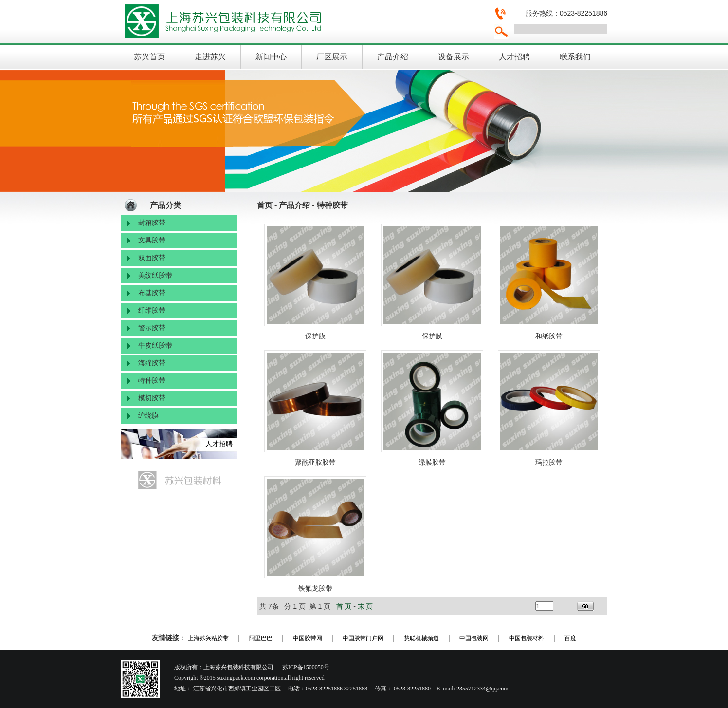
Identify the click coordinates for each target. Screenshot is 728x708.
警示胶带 (152, 328)
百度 (570, 638)
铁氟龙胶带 (315, 588)
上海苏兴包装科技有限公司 (303, 21)
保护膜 (315, 336)
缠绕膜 (148, 416)
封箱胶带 (152, 223)
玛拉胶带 (549, 462)
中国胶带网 (308, 638)
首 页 (344, 606)
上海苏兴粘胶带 (208, 638)
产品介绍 (393, 57)
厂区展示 (332, 57)
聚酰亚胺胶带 (315, 462)
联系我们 (575, 57)
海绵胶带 (152, 363)
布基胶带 (152, 293)
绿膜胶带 (432, 462)
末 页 (365, 606)
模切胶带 (152, 398)
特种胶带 (152, 381)
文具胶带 (152, 240)
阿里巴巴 (261, 638)
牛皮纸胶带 (155, 345)
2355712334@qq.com (482, 689)
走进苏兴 (210, 57)
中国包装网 (474, 638)
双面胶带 (152, 258)
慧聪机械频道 (421, 638)
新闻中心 (271, 57)
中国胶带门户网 (363, 638)
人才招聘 (514, 57)
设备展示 (454, 57)
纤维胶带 (152, 310)
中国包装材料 (527, 638)
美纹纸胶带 (155, 275)
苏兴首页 (149, 57)
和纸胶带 (549, 336)
